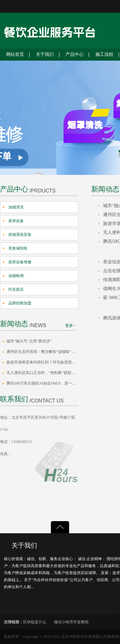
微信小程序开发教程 (71, 622)
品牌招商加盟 (20, 303)
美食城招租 (18, 248)
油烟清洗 (16, 207)
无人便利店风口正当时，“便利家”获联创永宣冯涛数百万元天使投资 (42, 373)
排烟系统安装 (20, 235)
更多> (70, 326)
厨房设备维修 (20, 262)
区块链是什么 (35, 622)
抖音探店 (16, 289)
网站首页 (15, 54)
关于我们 (45, 54)
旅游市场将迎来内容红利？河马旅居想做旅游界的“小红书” (42, 362)
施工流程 (104, 54)
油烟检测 (16, 276)
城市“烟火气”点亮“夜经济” (29, 341)
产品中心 (75, 54)
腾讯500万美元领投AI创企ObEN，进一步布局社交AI (42, 383)
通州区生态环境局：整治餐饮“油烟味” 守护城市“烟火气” (42, 352)
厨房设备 (16, 221)
